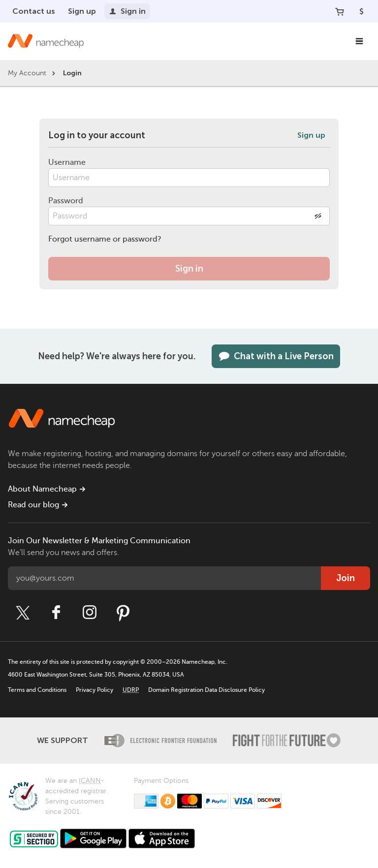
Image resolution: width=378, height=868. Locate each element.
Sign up (82, 11)
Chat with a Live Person (276, 356)
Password (66, 201)
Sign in (127, 11)
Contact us (34, 11)
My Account (27, 73)
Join (346, 578)
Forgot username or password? (105, 239)
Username (67, 162)
